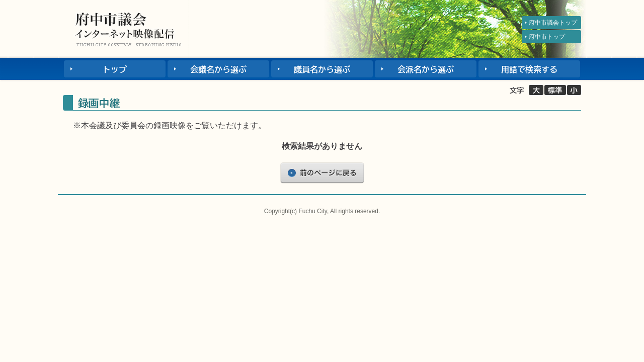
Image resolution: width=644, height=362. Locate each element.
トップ (115, 69)
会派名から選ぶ (426, 69)
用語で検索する (529, 69)
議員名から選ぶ (322, 69)
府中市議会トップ (553, 23)
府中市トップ (547, 37)
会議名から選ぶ (218, 69)
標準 (555, 90)
